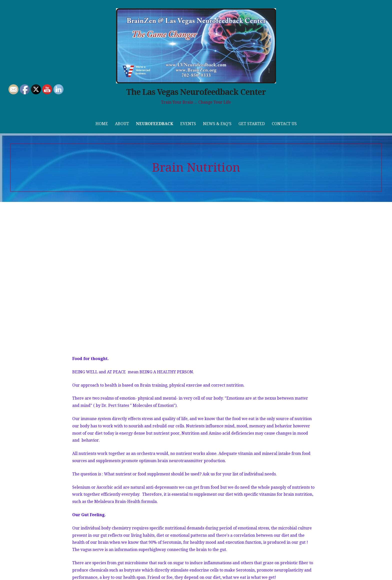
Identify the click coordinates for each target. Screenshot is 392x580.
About (122, 124)
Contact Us (284, 124)
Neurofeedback (155, 124)
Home (102, 124)
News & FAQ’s (217, 124)
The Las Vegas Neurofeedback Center (196, 92)
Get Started (252, 124)
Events (188, 124)
